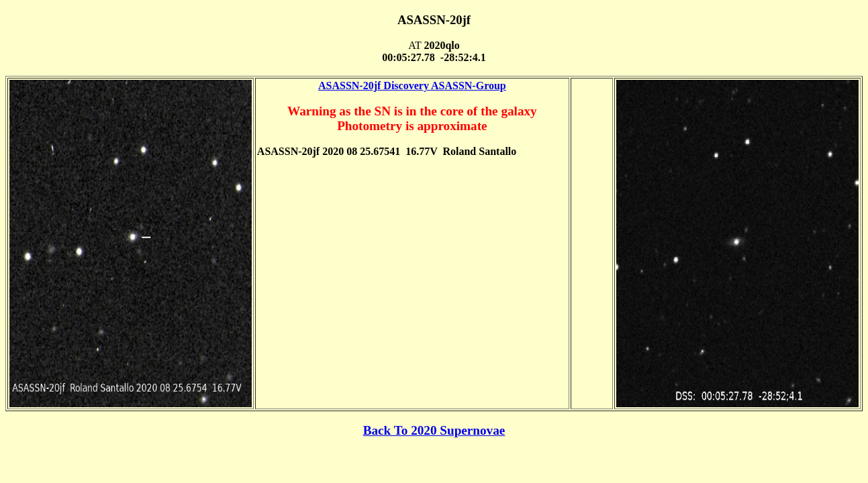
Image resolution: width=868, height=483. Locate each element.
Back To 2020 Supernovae (434, 430)
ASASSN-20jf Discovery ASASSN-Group (412, 86)
